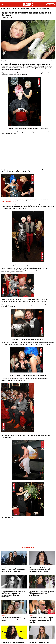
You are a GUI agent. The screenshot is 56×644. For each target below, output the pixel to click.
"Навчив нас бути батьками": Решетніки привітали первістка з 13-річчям (14, 619)
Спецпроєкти (45, 8)
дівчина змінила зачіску (9, 202)
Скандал (10, 8)
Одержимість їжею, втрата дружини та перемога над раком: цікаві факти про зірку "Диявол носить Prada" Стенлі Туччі (42, 620)
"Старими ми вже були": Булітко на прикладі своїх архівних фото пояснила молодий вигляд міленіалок (13, 594)
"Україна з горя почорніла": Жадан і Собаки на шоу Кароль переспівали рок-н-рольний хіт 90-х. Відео (13, 570)
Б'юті (19, 8)
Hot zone (38, 8)
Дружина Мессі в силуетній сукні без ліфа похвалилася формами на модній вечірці (42, 593)
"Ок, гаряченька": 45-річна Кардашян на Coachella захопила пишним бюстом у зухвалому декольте (42, 570)
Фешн (15, 8)
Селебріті (4, 8)
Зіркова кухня (25, 8)
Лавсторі (32, 8)
